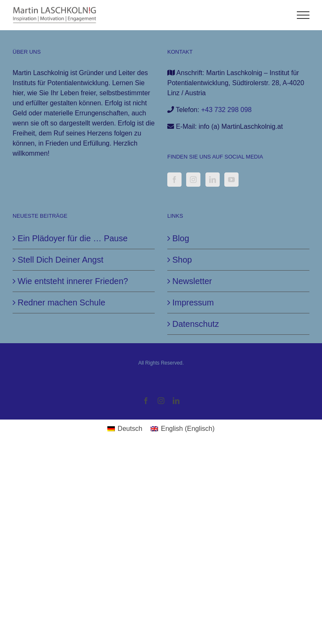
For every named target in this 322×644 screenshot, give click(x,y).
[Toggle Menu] (303, 15)
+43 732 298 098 (227, 110)
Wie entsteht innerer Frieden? (73, 281)
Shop (182, 260)
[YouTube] (231, 180)
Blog (181, 238)
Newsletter (192, 281)
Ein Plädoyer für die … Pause (73, 238)
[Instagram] (193, 180)
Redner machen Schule (61, 302)
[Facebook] (174, 180)
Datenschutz (196, 324)
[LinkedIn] (213, 180)
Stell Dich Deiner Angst (61, 260)
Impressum (193, 302)
